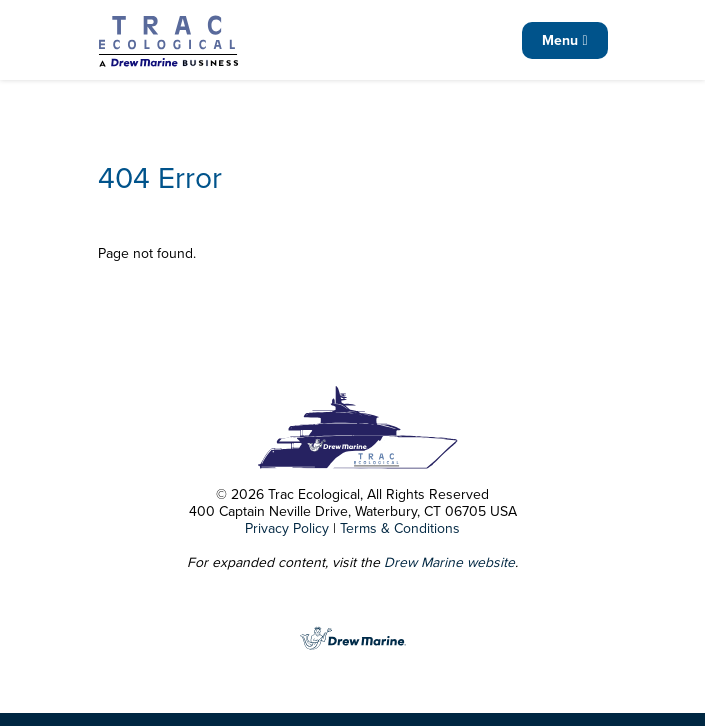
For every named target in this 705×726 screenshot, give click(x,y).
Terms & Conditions (400, 528)
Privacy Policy (287, 528)
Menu (564, 40)
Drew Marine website (449, 562)
